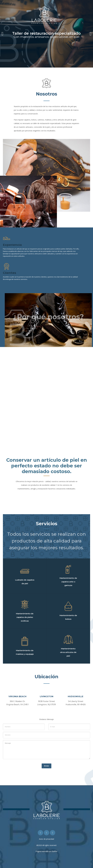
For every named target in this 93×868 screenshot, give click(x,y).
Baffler (55, 851)
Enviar (46, 766)
